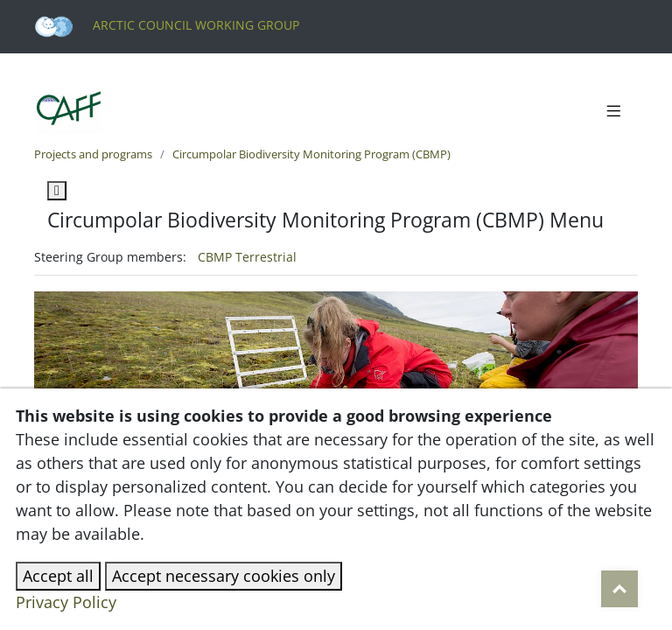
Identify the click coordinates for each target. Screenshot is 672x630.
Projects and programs (93, 154)
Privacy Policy (66, 602)
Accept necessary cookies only (224, 576)
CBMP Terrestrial (247, 257)
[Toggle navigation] (613, 112)
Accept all (58, 576)
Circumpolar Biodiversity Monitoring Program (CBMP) (311, 154)
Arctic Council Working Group (167, 25)
